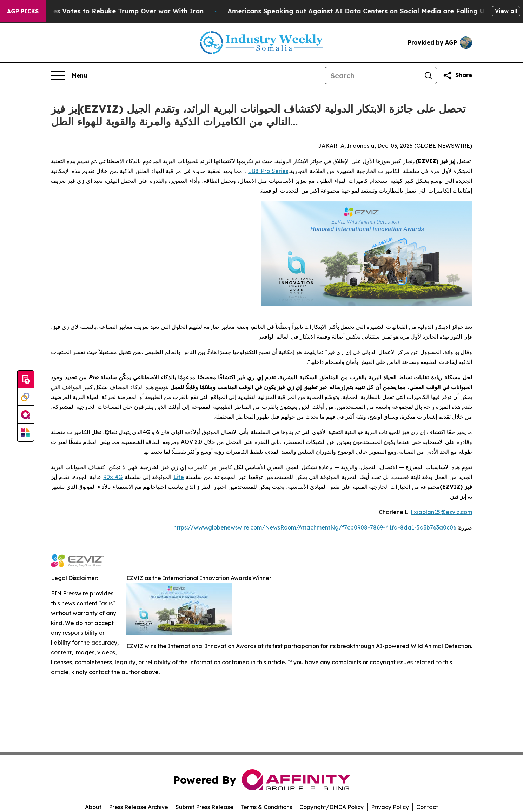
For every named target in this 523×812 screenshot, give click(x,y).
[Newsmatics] (26, 432)
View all (506, 11)
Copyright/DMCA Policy (332, 807)
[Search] (372, 75)
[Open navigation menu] (69, 75)
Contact (427, 807)
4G (118, 477)
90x (108, 477)
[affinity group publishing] (26, 415)
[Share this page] (457, 75)
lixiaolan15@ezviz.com (442, 512)
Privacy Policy (390, 807)
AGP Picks (23, 11)
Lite (179, 477)
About (93, 807)
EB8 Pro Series (268, 171)
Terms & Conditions (266, 807)
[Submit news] (26, 380)
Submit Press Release (204, 807)
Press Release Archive (138, 807)
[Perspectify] (26, 397)
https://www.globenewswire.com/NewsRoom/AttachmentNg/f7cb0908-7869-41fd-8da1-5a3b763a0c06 (315, 527)
